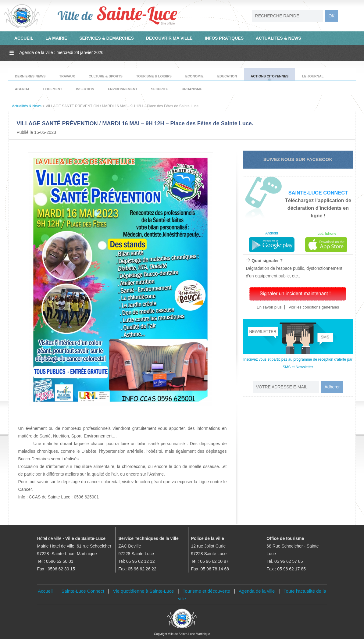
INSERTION (85, 89)
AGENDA (22, 89)
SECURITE (159, 89)
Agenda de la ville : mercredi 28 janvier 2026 (61, 52)
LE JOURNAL (313, 76)
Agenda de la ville (257, 591)
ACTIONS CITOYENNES (269, 76)
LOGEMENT (53, 89)
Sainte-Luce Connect (83, 591)
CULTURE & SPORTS (106, 76)
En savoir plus (269, 307)
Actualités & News (27, 106)
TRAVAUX (67, 76)
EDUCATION (227, 76)
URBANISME (192, 89)
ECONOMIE (194, 76)
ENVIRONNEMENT (123, 89)
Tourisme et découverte (206, 591)
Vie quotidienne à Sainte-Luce (144, 591)
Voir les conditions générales (313, 307)
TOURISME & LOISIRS (154, 76)
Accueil (45, 591)
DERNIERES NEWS (30, 76)
